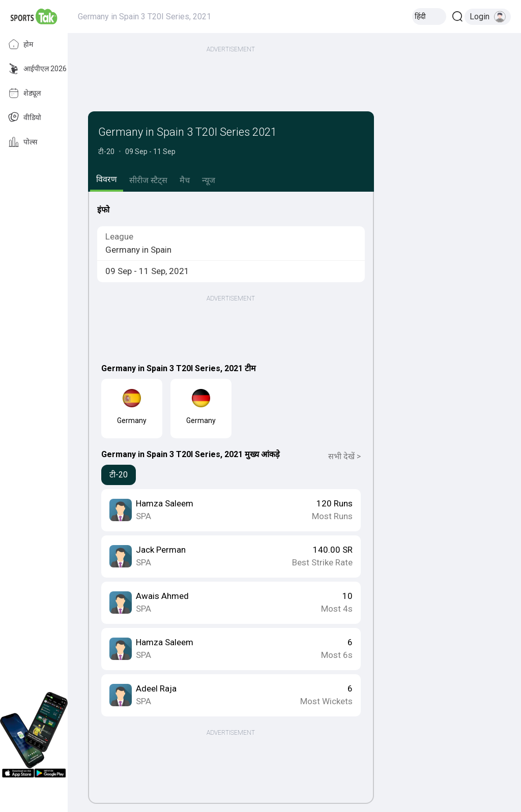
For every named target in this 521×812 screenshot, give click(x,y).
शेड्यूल (24, 93)
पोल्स (23, 142)
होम (21, 44)
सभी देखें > (344, 456)
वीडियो (25, 117)
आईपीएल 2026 (37, 69)
